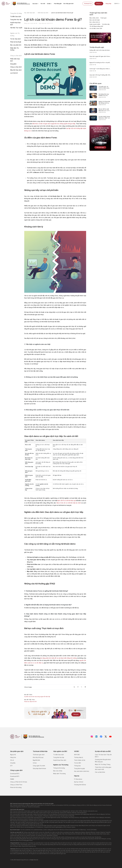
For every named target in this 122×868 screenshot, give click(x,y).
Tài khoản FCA (88, 4)
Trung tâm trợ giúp (79, 768)
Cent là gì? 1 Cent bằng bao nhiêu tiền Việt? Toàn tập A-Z (100, 69)
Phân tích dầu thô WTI (30, 702)
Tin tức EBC (78, 763)
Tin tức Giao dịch (15, 39)
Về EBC (50, 4)
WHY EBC (77, 755)
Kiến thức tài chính (43, 13)
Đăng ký (99, 4)
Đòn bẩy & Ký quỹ (38, 757)
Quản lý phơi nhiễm (95, 24)
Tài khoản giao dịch (39, 755)
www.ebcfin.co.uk (93, 811)
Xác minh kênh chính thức (82, 771)
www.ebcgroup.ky (82, 813)
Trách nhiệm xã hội (80, 760)
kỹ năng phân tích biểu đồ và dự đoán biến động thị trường (58, 658)
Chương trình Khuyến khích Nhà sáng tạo (103, 761)
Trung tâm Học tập (16, 20)
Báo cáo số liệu (58, 771)
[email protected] (74, 830)
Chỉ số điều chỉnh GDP (96, 28)
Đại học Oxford (79, 782)
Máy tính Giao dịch (16, 70)
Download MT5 (15, 776)
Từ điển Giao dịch (16, 16)
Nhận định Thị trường (14, 49)
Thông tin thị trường (59, 768)
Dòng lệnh (13, 64)
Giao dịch (36, 4)
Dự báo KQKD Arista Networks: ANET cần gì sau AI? (104, 117)
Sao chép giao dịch (68, 4)
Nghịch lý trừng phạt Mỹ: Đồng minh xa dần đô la (104, 102)
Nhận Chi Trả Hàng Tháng (103, 764)
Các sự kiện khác (100, 772)
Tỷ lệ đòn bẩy (106, 24)
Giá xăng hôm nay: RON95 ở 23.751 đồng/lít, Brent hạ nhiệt (104, 95)
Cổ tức (35, 763)
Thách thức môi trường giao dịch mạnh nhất (103, 768)
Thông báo (77, 766)
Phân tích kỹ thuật (16, 42)
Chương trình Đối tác (80, 785)
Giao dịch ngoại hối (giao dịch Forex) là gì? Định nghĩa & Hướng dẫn (100, 56)
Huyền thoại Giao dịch (15, 24)
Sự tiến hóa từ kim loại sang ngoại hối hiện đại (37, 697)
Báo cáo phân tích (16, 45)
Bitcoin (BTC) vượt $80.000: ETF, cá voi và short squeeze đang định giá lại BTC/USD (105, 110)
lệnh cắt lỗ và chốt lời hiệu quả (67, 501)
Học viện (43, 4)
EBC (15, 860)
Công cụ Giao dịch (16, 67)
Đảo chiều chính (94, 18)
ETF (11, 766)
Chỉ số (12, 760)
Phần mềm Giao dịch (15, 60)
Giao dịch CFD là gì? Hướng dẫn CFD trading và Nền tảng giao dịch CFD (100, 75)
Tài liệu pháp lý (79, 757)
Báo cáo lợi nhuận (95, 20)
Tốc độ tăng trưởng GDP (96, 26)
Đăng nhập (108, 4)
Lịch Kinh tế (14, 73)
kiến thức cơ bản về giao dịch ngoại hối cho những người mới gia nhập (54, 124)
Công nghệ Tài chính (39, 766)
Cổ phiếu (13, 763)
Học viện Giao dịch (30, 13)
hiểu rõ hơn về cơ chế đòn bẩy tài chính (69, 503)
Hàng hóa (13, 757)
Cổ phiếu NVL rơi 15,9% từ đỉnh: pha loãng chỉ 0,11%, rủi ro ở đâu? (105, 87)
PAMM (12, 779)
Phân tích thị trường (16, 787)
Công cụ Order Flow (16, 785)
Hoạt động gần (58, 4)
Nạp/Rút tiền (36, 760)
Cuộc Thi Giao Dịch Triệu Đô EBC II (103, 756)
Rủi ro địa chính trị (95, 22)
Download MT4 (15, 774)
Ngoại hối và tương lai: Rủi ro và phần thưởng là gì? (100, 62)
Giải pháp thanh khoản (39, 768)
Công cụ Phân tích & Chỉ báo (19, 782)
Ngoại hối (13, 755)
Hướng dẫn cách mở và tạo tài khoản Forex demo (100, 50)
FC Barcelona (78, 779)
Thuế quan (103, 18)
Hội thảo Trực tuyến (16, 28)
